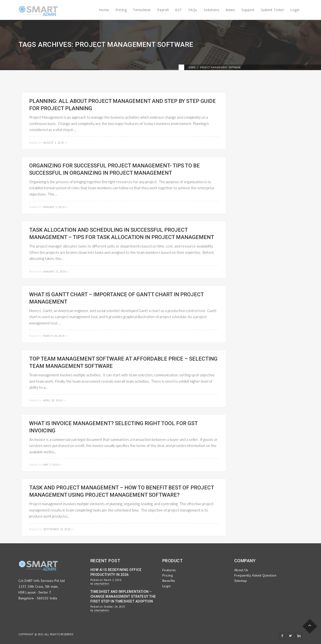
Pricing (121, 10)
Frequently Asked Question (255, 575)
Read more (211, 142)
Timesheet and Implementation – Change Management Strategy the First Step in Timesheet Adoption (123, 596)
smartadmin (102, 584)
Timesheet (142, 10)
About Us (241, 570)
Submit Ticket (273, 10)
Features (169, 570)
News (230, 10)
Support (248, 10)
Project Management (83, 143)
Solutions (212, 10)
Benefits (169, 581)
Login (295, 10)
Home (104, 10)
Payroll (163, 10)
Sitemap (241, 581)
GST (178, 10)
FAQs (193, 10)
